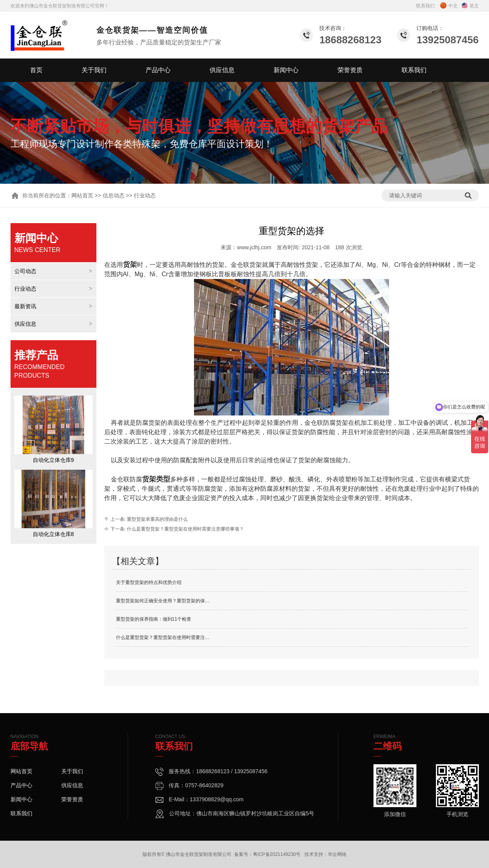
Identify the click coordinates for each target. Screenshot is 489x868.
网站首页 (82, 195)
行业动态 (25, 289)
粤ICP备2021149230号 (277, 854)
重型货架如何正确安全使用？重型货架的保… (163, 601)
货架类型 (156, 479)
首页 (36, 70)
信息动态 (114, 195)
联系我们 (425, 6)
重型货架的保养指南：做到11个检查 (154, 619)
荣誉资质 (350, 70)
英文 (470, 6)
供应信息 (222, 70)
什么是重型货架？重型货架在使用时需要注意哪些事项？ (185, 529)
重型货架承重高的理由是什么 (157, 519)
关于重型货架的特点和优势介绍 (149, 582)
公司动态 (25, 271)
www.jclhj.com (254, 247)
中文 (449, 6)
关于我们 (94, 70)
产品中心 (158, 70)
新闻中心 (286, 70)
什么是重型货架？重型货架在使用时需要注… (163, 637)
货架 (130, 264)
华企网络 (337, 854)
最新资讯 (25, 306)
